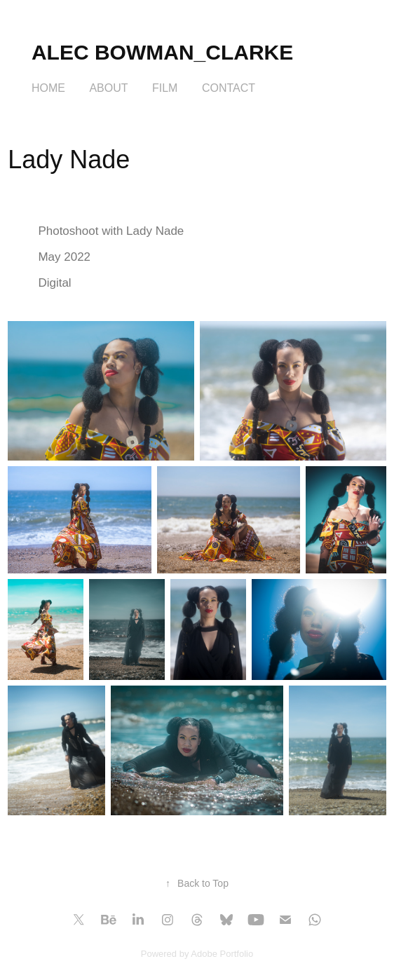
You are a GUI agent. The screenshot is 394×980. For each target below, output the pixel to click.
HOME (48, 88)
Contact (229, 88)
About (108, 88)
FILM (165, 88)
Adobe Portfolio (222, 954)
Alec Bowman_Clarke (162, 52)
